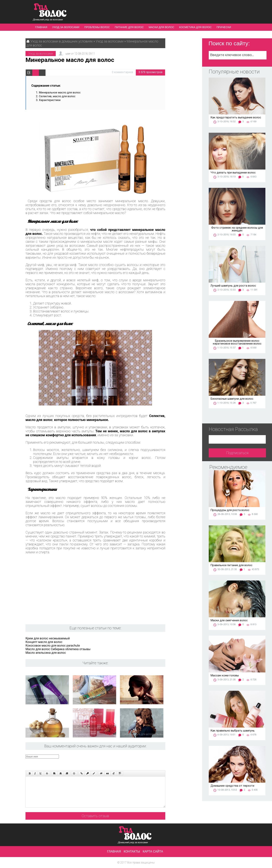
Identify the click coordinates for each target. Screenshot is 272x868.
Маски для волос (161, 27)
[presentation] (97, 762)
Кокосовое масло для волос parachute (53, 646)
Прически (224, 27)
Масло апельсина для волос (46, 653)
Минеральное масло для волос (60, 93)
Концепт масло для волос (44, 642)
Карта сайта (153, 851)
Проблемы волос (97, 27)
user (68, 54)
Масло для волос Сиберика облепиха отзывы (58, 649)
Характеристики (50, 100)
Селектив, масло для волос (57, 96)
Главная (41, 27)
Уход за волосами (66, 27)
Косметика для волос (195, 27)
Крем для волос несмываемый (48, 638)
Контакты (132, 851)
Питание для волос (129, 27)
